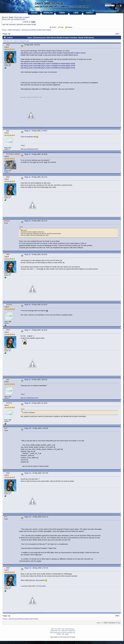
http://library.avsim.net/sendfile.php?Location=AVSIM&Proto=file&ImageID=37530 (48, 66)
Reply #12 (28, 517)
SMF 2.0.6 (54, 629)
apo (8, 131)
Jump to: (99, 623)
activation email (19, 19)
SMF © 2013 (61, 629)
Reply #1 (27, 131)
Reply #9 (27, 403)
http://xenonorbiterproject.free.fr (30, 149)
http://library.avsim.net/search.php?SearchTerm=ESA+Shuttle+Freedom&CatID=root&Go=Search (53, 53)
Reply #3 (27, 177)
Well (8, 45)
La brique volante (13, 154)
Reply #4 (27, 221)
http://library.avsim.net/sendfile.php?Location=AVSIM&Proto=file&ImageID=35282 (48, 64)
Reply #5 (27, 254)
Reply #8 (27, 380)
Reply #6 (27, 305)
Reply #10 (28, 428)
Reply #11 (28, 473)
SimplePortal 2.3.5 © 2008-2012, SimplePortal (63, 631)
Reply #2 (27, 154)
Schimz (9, 305)
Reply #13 (28, 568)
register (27, 17)
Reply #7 (27, 330)
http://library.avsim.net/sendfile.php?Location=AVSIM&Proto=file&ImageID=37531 (48, 68)
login (21, 17)
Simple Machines (70, 629)
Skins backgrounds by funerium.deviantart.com (63, 633)
